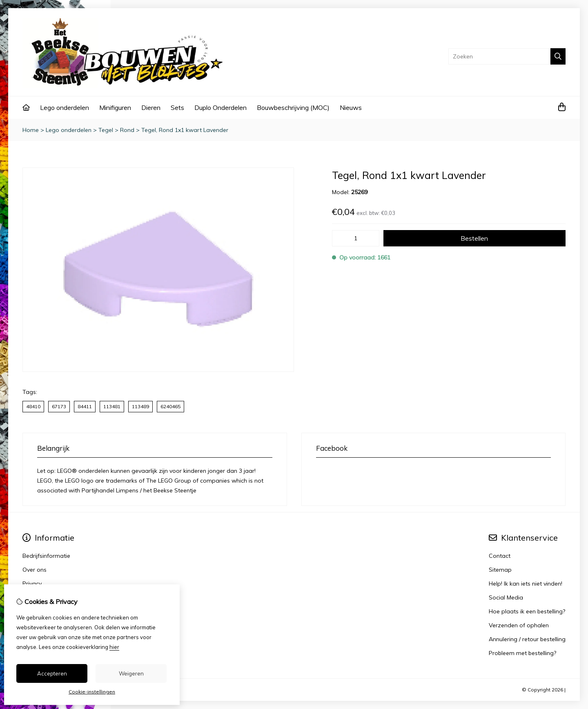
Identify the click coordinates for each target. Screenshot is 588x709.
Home (31, 130)
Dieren (151, 107)
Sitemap (500, 570)
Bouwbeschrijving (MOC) (293, 107)
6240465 (170, 406)
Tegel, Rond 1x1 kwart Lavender (185, 130)
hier (114, 647)
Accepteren (52, 673)
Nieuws (351, 107)
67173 (59, 406)
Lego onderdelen (65, 107)
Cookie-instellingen (92, 692)
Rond (127, 130)
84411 (85, 406)
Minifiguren (115, 107)
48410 (33, 406)
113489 (140, 406)
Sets (177, 107)
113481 (112, 406)
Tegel (106, 130)
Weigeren (131, 673)
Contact (500, 556)
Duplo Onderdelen (220, 107)
